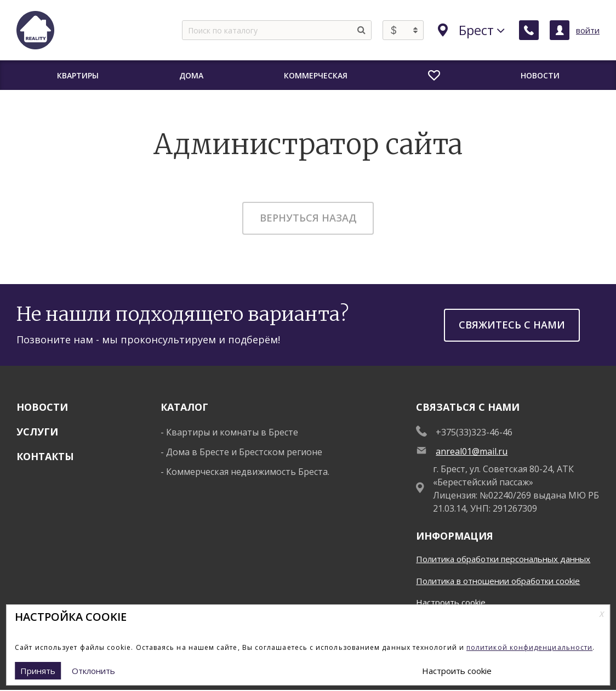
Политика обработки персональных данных (503, 559)
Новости (42, 407)
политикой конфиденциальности (529, 647)
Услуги (37, 432)
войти (588, 30)
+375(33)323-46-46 (474, 432)
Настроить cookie (451, 602)
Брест (471, 30)
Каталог (184, 407)
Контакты (45, 456)
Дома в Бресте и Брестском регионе (244, 452)
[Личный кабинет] (560, 30)
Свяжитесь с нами (512, 325)
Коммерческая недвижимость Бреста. (248, 472)
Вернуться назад (308, 218)
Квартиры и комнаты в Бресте (232, 432)
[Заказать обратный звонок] (529, 30)
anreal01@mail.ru (472, 451)
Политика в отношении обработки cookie (498, 581)
